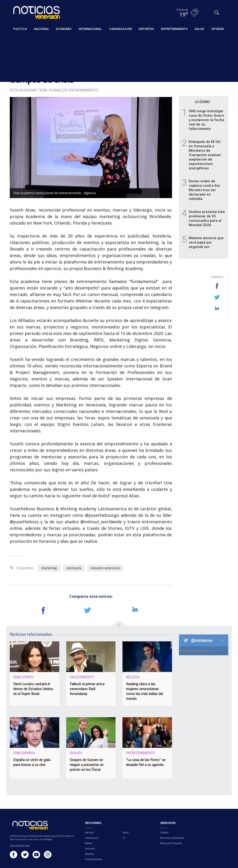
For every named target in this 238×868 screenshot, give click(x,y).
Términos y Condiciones (172, 838)
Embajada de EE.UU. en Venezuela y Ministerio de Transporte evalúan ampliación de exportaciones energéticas (205, 155)
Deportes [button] (146, 29)
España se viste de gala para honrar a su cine (32, 762)
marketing (49, 568)
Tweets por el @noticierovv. (195, 651)
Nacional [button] (41, 29)
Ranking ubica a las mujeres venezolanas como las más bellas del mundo (144, 691)
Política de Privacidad (171, 843)
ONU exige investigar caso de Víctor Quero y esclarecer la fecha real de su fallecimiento (207, 120)
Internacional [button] (90, 29)
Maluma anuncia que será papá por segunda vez (206, 242)
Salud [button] (199, 29)
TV (124, 838)
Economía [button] (64, 29)
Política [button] (20, 29)
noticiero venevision (105, 568)
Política (89, 843)
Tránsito (164, 833)
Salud (126, 833)
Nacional (89, 833)
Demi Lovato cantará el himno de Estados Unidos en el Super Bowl (33, 689)
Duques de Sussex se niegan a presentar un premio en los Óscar (87, 765)
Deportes (89, 854)
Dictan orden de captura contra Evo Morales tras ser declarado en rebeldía (204, 190)
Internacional (92, 838)
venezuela (74, 568)
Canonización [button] (120, 29)
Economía (90, 849)
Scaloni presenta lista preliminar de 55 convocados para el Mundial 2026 (207, 218)
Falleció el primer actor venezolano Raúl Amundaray (87, 689)
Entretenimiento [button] (174, 29)
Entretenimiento (21, 40)
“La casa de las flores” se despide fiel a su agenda (146, 762)
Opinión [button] (217, 29)
